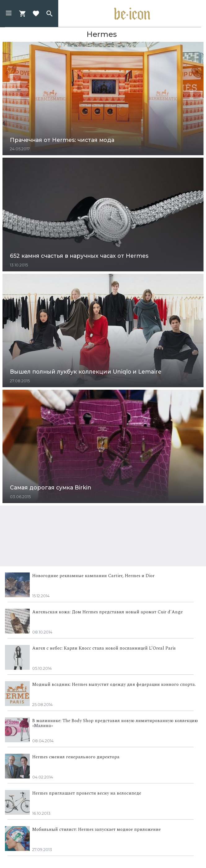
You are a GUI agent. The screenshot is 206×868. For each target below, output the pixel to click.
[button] (9, 14)
